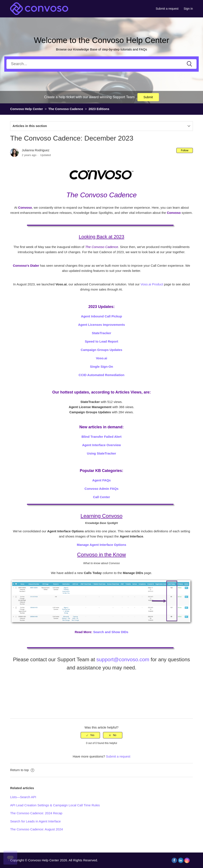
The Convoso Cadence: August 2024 (36, 829)
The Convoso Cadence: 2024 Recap (36, 813)
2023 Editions (99, 109)
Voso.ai (101, 358)
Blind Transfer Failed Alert (101, 437)
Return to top (22, 770)
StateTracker (101, 333)
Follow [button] (185, 150)
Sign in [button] (188, 9)
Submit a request (167, 9)
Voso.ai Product (152, 284)
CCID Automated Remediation (102, 375)
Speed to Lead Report (101, 341)
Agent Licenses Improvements (101, 325)
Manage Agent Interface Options (101, 545)
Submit (148, 97)
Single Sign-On (101, 367)
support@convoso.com (123, 659)
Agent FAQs (101, 480)
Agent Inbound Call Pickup (102, 316)
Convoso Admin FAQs (101, 489)
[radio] (90, 735)
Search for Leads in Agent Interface (35, 821)
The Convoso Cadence (66, 109)
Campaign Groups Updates (101, 350)
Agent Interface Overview (101, 445)
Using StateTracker (101, 453)
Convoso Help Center (27, 109)
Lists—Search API (23, 797)
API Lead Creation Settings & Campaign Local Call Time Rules (55, 805)
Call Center (101, 497)
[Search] (101, 64)
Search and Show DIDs (111, 632)
